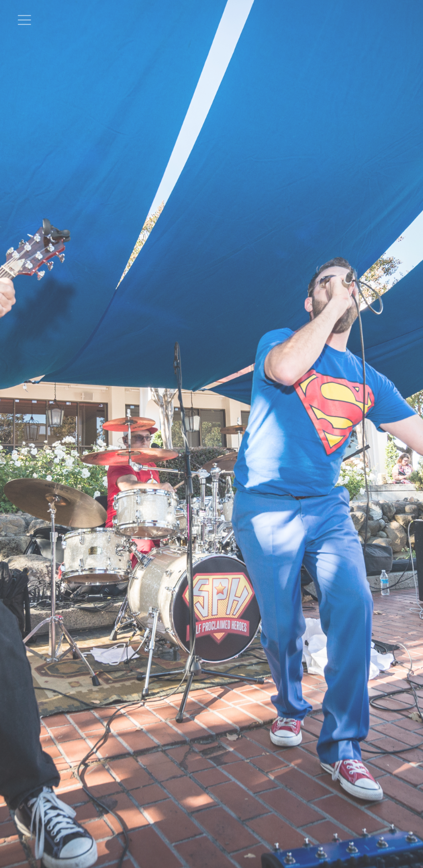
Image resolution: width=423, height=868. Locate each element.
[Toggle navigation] (24, 20)
